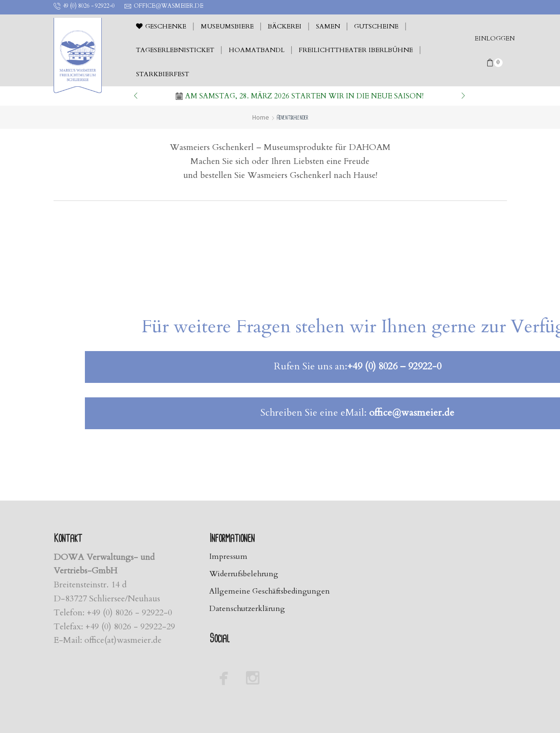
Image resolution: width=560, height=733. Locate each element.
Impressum (229, 557)
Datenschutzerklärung (248, 609)
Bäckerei (285, 27)
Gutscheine (376, 27)
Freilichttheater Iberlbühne (356, 50)
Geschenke (161, 27)
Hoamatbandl (257, 50)
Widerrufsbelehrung (245, 574)
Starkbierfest (163, 74)
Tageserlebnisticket (175, 50)
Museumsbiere (227, 27)
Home (261, 117)
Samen (328, 27)
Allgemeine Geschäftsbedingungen (270, 592)
